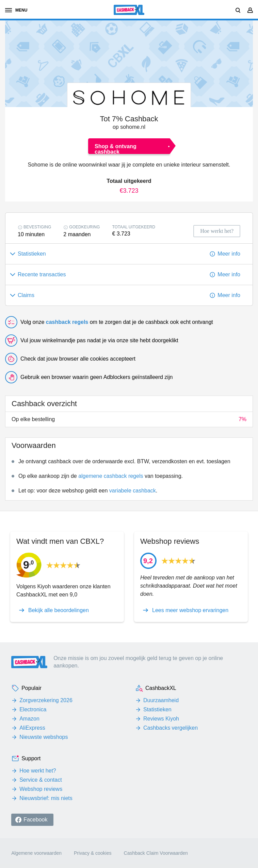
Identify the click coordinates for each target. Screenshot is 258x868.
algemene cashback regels (111, 476)
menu (16, 10)
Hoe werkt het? (38, 771)
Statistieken (157, 709)
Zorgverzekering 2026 (46, 700)
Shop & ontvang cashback (116, 149)
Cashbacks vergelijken (171, 728)
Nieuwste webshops (44, 737)
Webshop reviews (41, 789)
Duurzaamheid (161, 700)
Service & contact (41, 780)
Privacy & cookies (93, 853)
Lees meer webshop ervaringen (190, 610)
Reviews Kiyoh (161, 719)
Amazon (29, 719)
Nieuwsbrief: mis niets (46, 798)
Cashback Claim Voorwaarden (156, 853)
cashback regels (67, 322)
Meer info (229, 254)
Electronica (33, 709)
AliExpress (32, 728)
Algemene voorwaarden (36, 853)
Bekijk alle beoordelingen (59, 610)
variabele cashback (133, 491)
